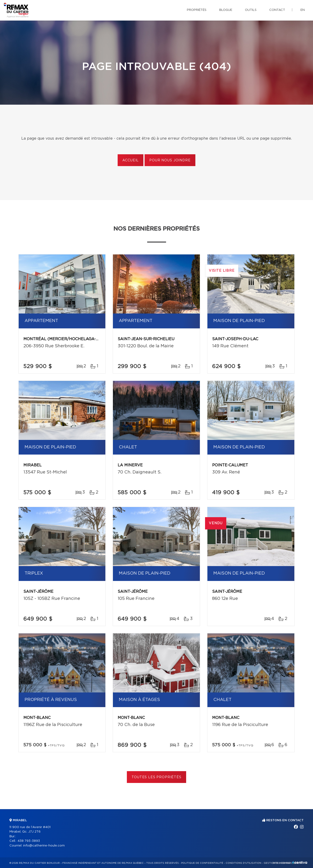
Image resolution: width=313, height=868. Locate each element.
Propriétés (197, 10)
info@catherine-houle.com (44, 846)
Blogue (226, 10)
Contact (277, 10)
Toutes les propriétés (156, 777)
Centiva (300, 862)
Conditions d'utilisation (243, 863)
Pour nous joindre (170, 160)
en (303, 10)
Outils (251, 10)
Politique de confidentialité (202, 863)
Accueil (131, 160)
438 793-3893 (29, 841)
